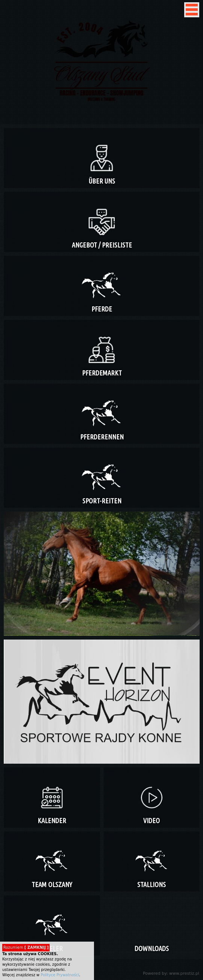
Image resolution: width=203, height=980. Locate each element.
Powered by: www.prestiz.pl (171, 973)
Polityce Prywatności (60, 975)
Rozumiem (26, 947)
